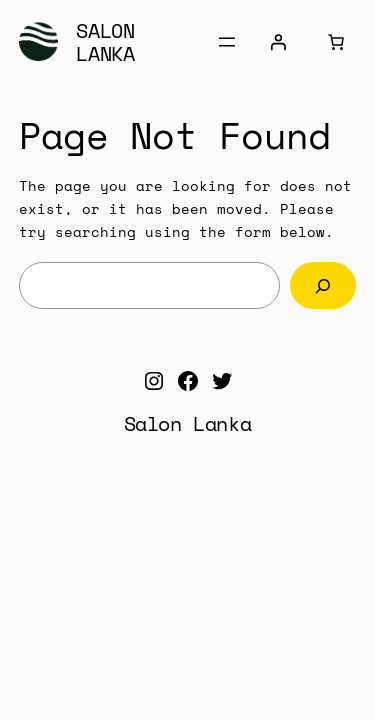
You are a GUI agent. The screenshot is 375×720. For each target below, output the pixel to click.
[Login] (278, 42)
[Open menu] (227, 42)
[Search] (323, 285)
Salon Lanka (105, 42)
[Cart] (336, 42)
